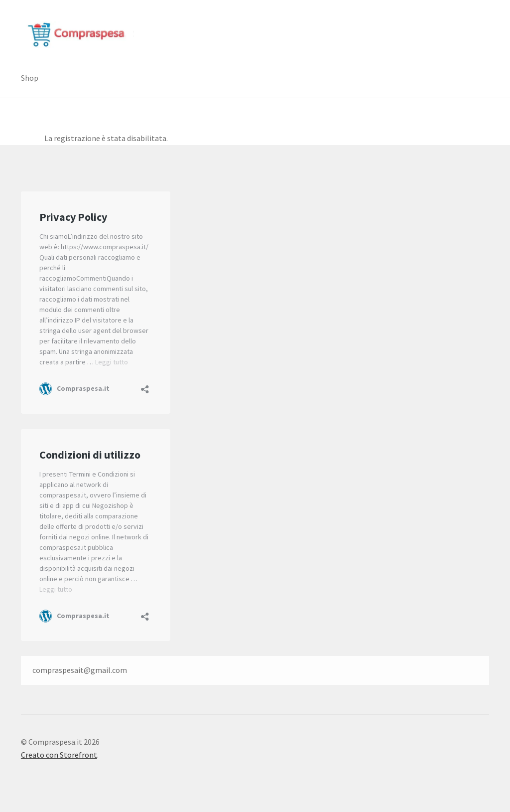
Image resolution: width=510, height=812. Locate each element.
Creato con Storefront (59, 755)
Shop (30, 78)
